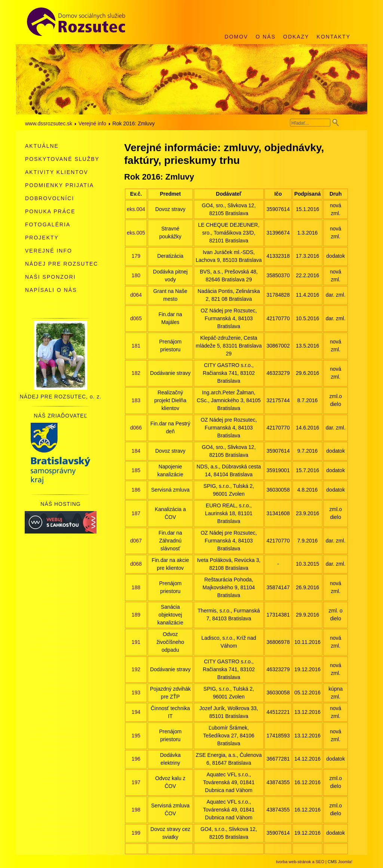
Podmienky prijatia (59, 185)
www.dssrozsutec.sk (49, 123)
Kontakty (334, 37)
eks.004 (136, 209)
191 (136, 642)
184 (136, 451)
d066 (136, 428)
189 (136, 615)
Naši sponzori (50, 277)
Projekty (42, 238)
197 (136, 782)
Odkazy (296, 37)
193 (136, 693)
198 (136, 810)
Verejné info (92, 123)
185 (136, 470)
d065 (136, 318)
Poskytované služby (62, 159)
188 (136, 587)
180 (136, 275)
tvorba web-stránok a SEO (300, 862)
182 (136, 373)
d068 (136, 564)
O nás (266, 37)
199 (136, 833)
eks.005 (136, 233)
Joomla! (345, 862)
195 (136, 736)
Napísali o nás (51, 290)
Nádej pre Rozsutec (62, 264)
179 (136, 256)
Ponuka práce (50, 211)
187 (136, 513)
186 (136, 490)
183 (136, 400)
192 (136, 669)
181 (136, 346)
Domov (237, 37)
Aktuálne (42, 146)
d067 (136, 541)
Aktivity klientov (57, 172)
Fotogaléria (48, 224)
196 (136, 759)
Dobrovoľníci (50, 198)
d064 (136, 295)
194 (136, 712)
